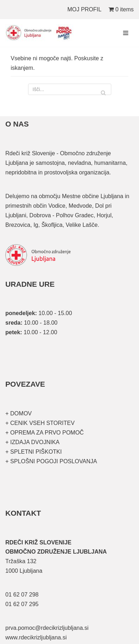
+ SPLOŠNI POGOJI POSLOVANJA (51, 461)
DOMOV (21, 413)
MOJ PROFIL (84, 9)
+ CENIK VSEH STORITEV (40, 423)
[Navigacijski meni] (126, 33)
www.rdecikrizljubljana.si (36, 637)
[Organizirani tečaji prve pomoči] (41, 33)
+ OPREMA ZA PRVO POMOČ (45, 433)
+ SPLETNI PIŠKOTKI (34, 452)
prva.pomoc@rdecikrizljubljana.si (47, 628)
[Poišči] (70, 89)
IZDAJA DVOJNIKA (34, 442)
